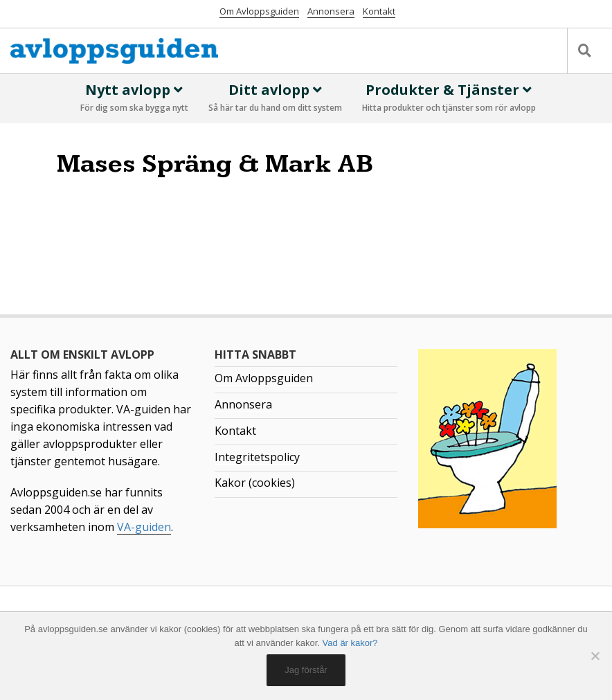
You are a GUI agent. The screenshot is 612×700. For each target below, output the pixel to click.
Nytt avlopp (134, 98)
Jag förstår (306, 670)
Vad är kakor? (350, 643)
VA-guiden (144, 527)
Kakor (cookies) (255, 483)
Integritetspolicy (257, 457)
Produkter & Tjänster (449, 98)
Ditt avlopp (275, 98)
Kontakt (379, 11)
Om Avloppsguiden (259, 11)
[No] (595, 656)
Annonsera (331, 11)
